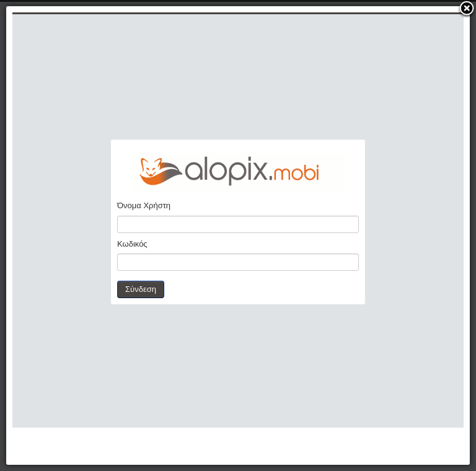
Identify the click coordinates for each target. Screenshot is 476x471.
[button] (467, 9)
